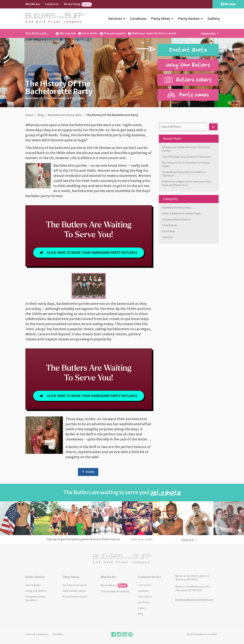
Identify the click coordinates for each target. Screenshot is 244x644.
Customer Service (149, 577)
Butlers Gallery (188, 80)
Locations (138, 19)
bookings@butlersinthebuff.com (194, 600)
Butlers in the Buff (122, 559)
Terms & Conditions (37, 634)
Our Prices (144, 602)
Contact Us (52, 4)
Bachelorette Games (75, 585)
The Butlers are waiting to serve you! (122, 492)
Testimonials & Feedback (115, 591)
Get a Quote (145, 597)
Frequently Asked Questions (35, 598)
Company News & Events (176, 219)
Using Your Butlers (188, 65)
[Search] (213, 127)
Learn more (208, 33)
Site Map (58, 634)
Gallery (214, 19)
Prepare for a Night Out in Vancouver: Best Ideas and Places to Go (187, 183)
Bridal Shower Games (75, 597)
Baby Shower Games (74, 591)
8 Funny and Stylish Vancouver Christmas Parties (186, 149)
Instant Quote (188, 50)
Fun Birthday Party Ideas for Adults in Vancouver (184, 174)
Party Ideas (162, 19)
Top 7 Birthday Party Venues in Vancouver (186, 157)
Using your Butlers (36, 591)
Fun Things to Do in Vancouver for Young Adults (186, 164)
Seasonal (167, 237)
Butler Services (35, 577)
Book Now (228, 4)
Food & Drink (170, 225)
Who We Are (33, 4)
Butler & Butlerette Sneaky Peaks (181, 214)
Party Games (191, 19)
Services (117, 19)
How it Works (33, 585)
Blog (141, 614)
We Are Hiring (78, 4)
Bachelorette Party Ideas (177, 208)
